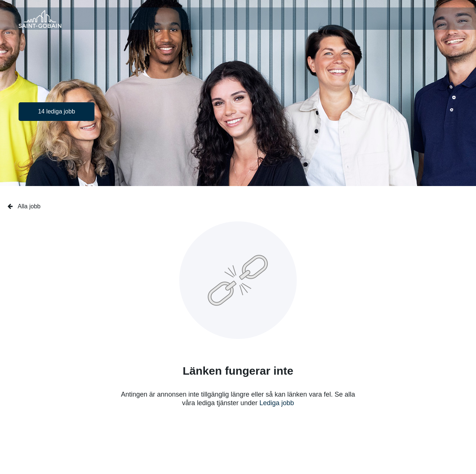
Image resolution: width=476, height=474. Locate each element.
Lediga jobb (277, 403)
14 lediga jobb (57, 111)
